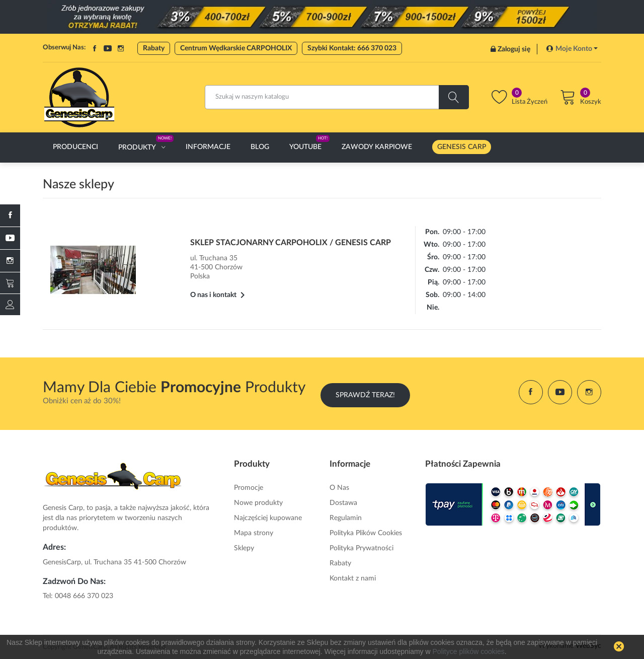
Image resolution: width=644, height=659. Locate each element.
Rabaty (154, 48)
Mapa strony (254, 532)
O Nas (339, 486)
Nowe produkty (258, 501)
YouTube (108, 48)
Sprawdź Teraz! (365, 392)
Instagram (121, 48)
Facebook (95, 48)
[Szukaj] (337, 97)
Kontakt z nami (353, 577)
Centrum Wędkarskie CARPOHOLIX (236, 48)
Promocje (249, 486)
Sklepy (244, 547)
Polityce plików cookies (469, 651)
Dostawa (343, 501)
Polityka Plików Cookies (366, 532)
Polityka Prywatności (361, 547)
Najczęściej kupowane (268, 517)
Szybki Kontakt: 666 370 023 (352, 48)
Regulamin (346, 517)
